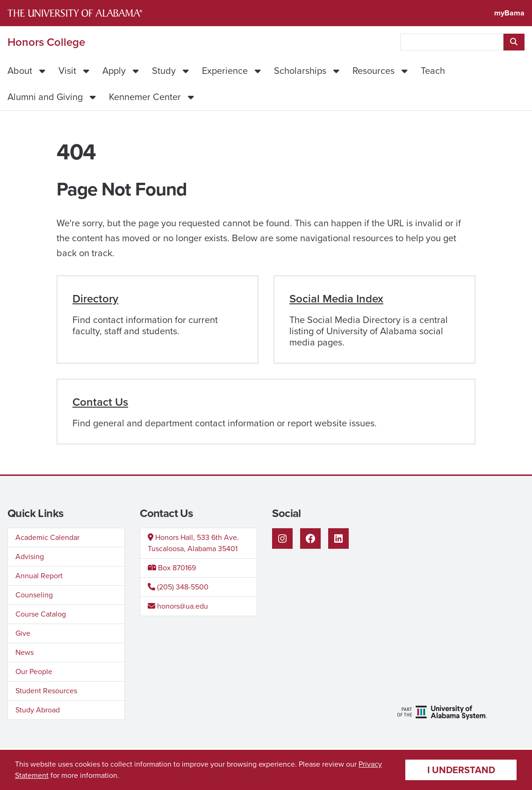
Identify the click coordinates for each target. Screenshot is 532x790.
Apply (114, 71)
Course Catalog (41, 614)
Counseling (34, 595)
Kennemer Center (145, 97)
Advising (30, 557)
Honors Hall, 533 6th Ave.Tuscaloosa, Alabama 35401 (193, 543)
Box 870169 (172, 568)
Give (23, 633)
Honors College (46, 42)
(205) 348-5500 (178, 587)
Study (164, 71)
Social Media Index (336, 299)
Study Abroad (38, 710)
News (25, 652)
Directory (95, 299)
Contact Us (100, 402)
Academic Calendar (47, 537)
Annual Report (39, 576)
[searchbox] (452, 42)
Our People (34, 671)
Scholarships (300, 71)
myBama (509, 13)
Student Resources (46, 691)
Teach (433, 71)
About (20, 71)
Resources (374, 71)
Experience (225, 71)
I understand (461, 770)
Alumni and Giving (45, 97)
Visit (67, 71)
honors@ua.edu (178, 606)
